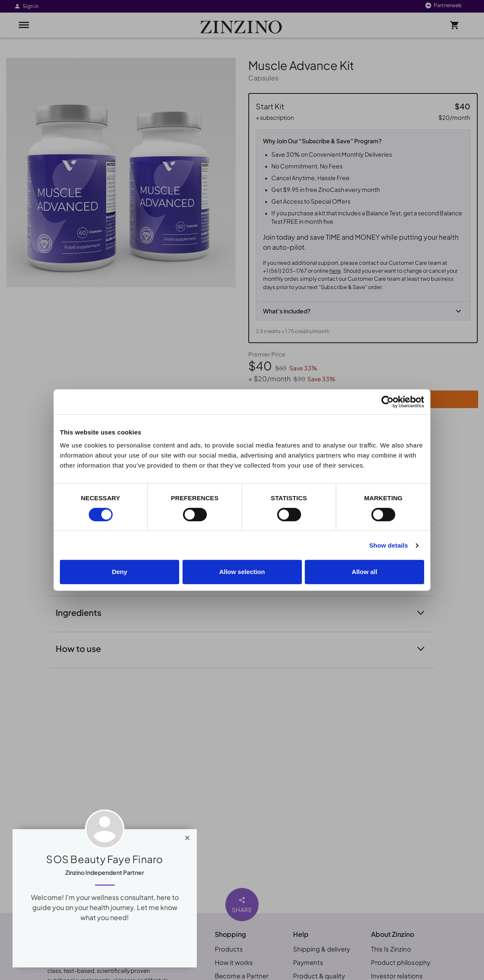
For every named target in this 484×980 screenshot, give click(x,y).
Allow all (364, 572)
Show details (389, 545)
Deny (120, 572)
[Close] (187, 836)
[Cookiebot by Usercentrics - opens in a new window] (387, 402)
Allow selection (242, 572)
